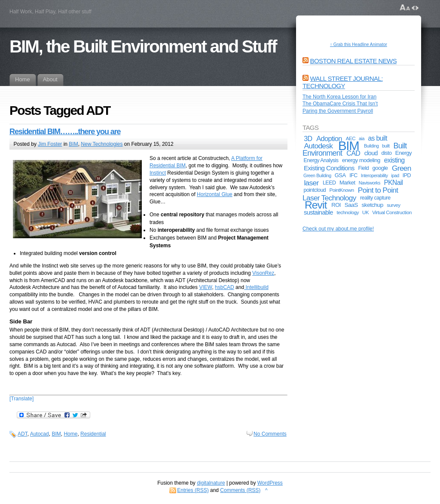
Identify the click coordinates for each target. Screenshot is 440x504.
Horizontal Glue (215, 194)
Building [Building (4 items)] (371, 146)
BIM (73, 144)
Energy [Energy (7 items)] (403, 153)
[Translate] (21, 399)
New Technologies (102, 144)
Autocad (40, 434)
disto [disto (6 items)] (387, 153)
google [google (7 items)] (380, 168)
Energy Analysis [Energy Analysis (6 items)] (321, 160)
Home (70, 434)
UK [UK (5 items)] (365, 212)
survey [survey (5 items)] (393, 205)
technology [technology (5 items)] (348, 212)
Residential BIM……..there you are (65, 132)
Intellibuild (256, 287)
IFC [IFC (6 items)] (353, 175)
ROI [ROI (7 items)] (336, 205)
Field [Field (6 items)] (364, 168)
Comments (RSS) (240, 490)
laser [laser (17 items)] (311, 183)
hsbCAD (225, 287)
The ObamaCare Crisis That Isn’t (340, 104)
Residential (93, 434)
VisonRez (263, 273)
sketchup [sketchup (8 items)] (373, 205)
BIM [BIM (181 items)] (349, 146)
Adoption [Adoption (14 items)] (329, 138)
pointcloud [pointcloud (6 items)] (315, 190)
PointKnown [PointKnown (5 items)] (341, 190)
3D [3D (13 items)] (308, 138)
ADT (23, 434)
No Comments (270, 434)
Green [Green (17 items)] (402, 168)
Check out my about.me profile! (338, 229)
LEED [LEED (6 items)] (329, 183)
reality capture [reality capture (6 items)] (375, 198)
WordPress (270, 483)
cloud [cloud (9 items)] (371, 153)
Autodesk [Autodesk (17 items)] (318, 146)
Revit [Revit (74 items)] (316, 205)
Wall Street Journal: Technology (343, 82)
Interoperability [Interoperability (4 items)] (374, 175)
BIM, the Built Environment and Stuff (143, 46)
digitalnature (211, 483)
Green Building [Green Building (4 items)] (317, 175)
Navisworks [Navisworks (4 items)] (370, 183)
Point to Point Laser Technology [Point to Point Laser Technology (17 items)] (350, 194)
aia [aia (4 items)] (362, 138)
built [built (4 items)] (386, 146)
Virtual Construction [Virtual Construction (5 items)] (392, 212)
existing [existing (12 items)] (394, 160)
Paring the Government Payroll (338, 111)
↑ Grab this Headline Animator (359, 45)
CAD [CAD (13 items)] (353, 153)
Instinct (158, 173)
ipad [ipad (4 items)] (395, 175)
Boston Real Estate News (354, 61)
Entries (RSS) (193, 490)
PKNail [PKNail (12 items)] (394, 183)
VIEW (205, 287)
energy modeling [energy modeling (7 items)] (361, 160)
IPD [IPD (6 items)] (407, 175)
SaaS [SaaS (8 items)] (351, 205)
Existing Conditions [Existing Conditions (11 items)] (329, 168)
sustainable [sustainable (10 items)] (318, 212)
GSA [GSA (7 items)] (340, 175)
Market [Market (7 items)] (347, 183)
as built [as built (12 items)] (378, 138)
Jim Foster (50, 144)
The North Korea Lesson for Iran (339, 97)
